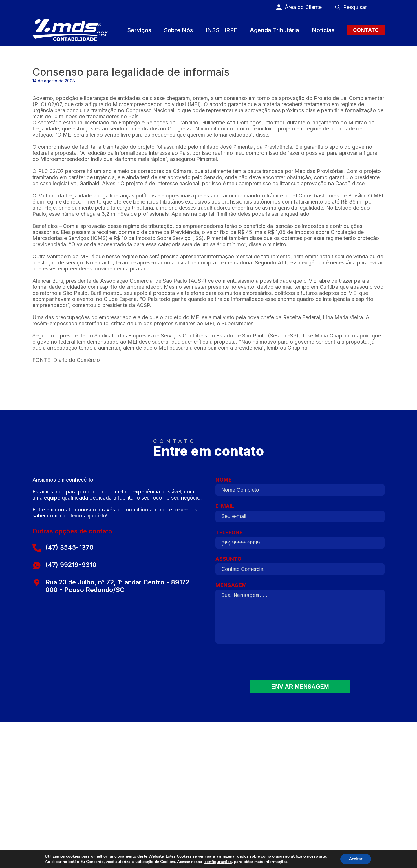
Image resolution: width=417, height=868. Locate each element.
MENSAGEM (300, 616)
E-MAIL (300, 515)
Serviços (139, 30)
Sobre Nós (178, 30)
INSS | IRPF (221, 30)
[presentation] (300, 666)
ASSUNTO (300, 568)
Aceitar (356, 859)
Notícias (323, 30)
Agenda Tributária (275, 30)
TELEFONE (300, 541)
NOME (300, 489)
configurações (218, 862)
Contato (366, 30)
